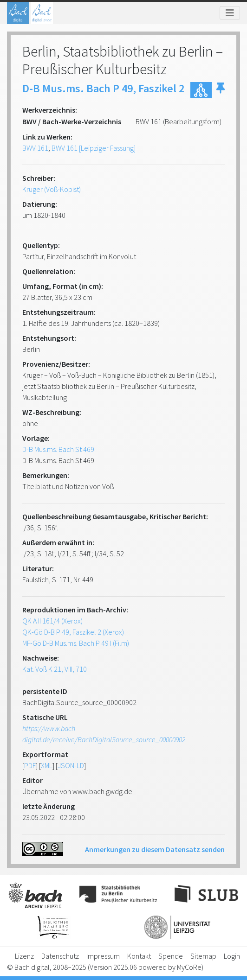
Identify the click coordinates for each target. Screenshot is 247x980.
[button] (221, 90)
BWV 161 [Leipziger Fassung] (94, 148)
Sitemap (203, 956)
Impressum (103, 956)
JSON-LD (71, 765)
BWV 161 (35, 148)
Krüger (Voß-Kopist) (52, 189)
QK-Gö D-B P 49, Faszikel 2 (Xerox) (73, 632)
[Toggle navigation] (230, 13)
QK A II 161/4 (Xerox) (52, 621)
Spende (171, 956)
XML (47, 765)
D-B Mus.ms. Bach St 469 (58, 449)
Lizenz (24, 956)
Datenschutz (60, 956)
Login (232, 956)
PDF (30, 765)
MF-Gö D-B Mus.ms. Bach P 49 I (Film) (76, 643)
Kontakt (139, 956)
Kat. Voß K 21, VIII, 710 (55, 669)
